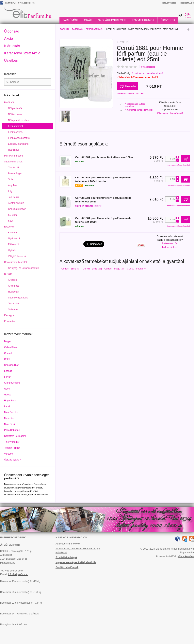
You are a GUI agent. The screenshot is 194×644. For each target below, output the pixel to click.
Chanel (8, 353)
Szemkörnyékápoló (18, 298)
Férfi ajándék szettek (19, 138)
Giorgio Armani (12, 383)
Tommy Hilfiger (12, 448)
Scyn (11, 221)
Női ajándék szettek (18, 120)
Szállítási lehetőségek (67, 567)
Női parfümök (15, 108)
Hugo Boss (10, 401)
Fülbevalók (14, 244)
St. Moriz (13, 215)
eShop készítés (186, 556)
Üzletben (11, 61)
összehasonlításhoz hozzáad (130, 93)
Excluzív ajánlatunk (18, 144)
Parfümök (70, 20)
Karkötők (13, 233)
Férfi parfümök (95, 29)
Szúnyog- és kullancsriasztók (23, 268)
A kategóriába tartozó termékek (133, 105)
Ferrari (8, 377)
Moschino (9, 418)
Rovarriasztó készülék (16, 262)
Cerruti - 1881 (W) (92, 269)
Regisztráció (187, 3)
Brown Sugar (15, 173)
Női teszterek (15, 114)
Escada (8, 371)
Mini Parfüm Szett (14, 156)
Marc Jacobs (11, 412)
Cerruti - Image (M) (114, 269)
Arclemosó (14, 286)
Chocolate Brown (17, 209)
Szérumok (13, 309)
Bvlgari (8, 341)
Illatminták (13, 150)
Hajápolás (13, 292)
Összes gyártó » (13, 460)
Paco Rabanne (12, 430)
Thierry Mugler (12, 442)
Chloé (7, 359)
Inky (10, 191)
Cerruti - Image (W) (137, 269)
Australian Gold (16, 203)
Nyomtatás (188, 30)
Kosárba (131, 86)
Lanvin (8, 406)
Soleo (11, 179)
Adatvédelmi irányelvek (68, 544)
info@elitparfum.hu (18, 574)
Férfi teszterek (16, 132)
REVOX (8, 274)
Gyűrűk (12, 250)
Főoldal (65, 29)
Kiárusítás (12, 46)
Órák (88, 20)
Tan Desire (14, 197)
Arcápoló (13, 280)
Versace (8, 454)
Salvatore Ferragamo (15, 436)
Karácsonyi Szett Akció (22, 53)
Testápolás (14, 304)
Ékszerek (168, 20)
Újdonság (12, 31)
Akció (8, 39)
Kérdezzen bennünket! (170, 113)
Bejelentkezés (169, 3)
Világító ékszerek (17, 256)
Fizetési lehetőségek (66, 557)
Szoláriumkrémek (112, 20)
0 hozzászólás (148, 67)
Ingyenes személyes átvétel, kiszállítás (76, 562)
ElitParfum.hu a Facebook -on (18, 3)
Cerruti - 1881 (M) (71, 269)
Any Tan (12, 185)
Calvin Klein (10, 347)
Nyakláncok (14, 239)
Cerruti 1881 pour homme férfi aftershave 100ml (104, 157)
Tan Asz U (13, 168)
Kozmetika (10, 321)
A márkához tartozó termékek (137, 110)
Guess (8, 395)
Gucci (7, 389)
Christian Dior (11, 365)
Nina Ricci (9, 424)
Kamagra (9, 315)
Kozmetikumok (143, 20)
